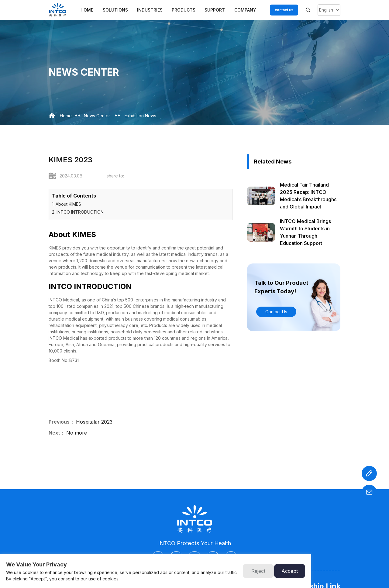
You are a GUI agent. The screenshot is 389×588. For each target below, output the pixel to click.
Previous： (62, 422)
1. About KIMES (67, 204)
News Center (97, 116)
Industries (150, 10)
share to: (115, 176)
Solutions (115, 10)
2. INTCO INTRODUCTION (78, 212)
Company (245, 10)
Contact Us (276, 312)
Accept (290, 571)
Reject (258, 571)
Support (215, 10)
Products (184, 10)
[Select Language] (329, 10)
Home (87, 10)
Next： (57, 433)
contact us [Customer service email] (284, 10)
